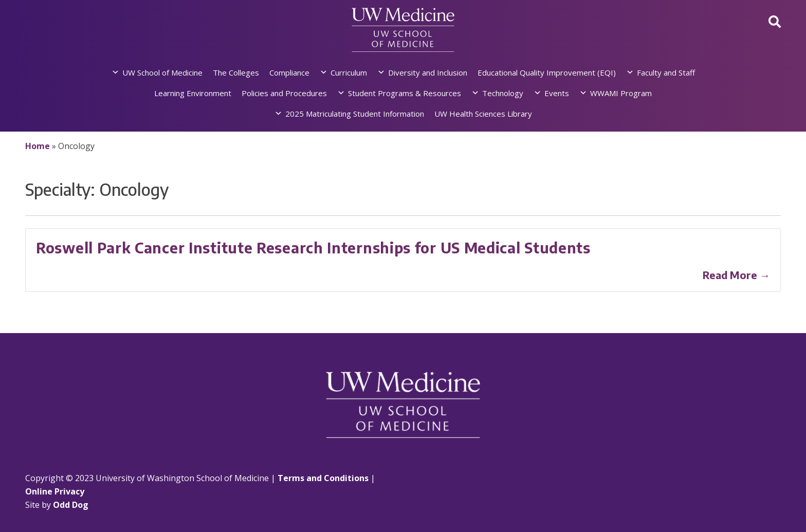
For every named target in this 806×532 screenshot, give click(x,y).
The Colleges (236, 72)
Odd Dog (71, 505)
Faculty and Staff (666, 72)
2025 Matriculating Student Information (355, 114)
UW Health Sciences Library (483, 114)
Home (38, 146)
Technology (503, 93)
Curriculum (349, 72)
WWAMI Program (621, 93)
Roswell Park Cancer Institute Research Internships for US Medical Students (313, 247)
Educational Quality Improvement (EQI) (547, 72)
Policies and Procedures (284, 93)
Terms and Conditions (323, 478)
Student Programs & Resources (405, 93)
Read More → (736, 275)
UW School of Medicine (162, 72)
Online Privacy (55, 491)
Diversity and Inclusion (428, 72)
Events (557, 93)
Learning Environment (193, 93)
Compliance (289, 72)
